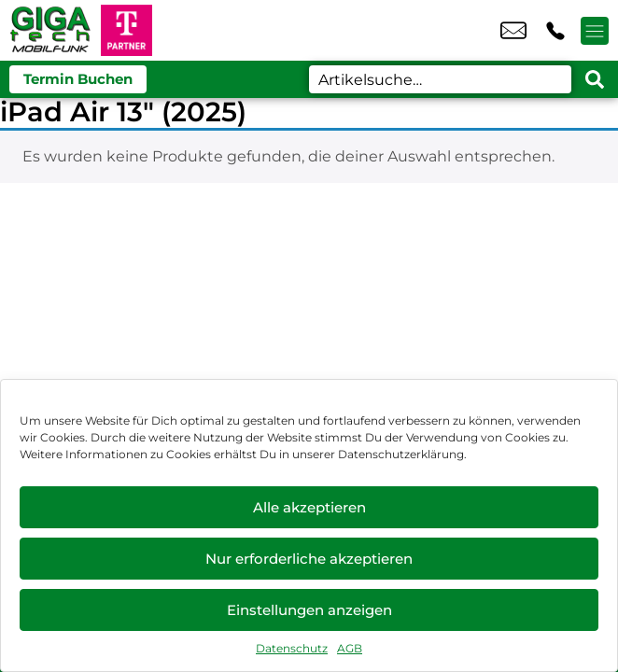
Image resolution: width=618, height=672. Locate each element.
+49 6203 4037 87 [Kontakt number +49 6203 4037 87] (555, 31)
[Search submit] (595, 79)
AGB (350, 648)
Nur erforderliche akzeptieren (309, 559)
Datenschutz (292, 648)
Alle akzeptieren (309, 507)
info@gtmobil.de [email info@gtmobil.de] (513, 31)
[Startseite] (50, 30)
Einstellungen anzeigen (309, 610)
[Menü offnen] (595, 31)
